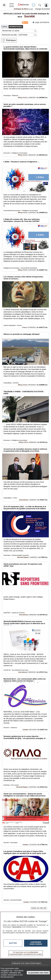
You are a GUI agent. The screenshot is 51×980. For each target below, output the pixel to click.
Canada (25, 730)
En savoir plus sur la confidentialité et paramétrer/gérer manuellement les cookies (26, 953)
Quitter (13, 943)
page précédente (41, 22)
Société (29, 16)
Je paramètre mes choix (38, 973)
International (23, 500)
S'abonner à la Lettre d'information (26, 963)
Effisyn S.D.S (23, 98)
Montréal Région (23, 557)
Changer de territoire (43, 9)
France (25, 327)
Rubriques (11, 40)
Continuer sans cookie (36, 943)
